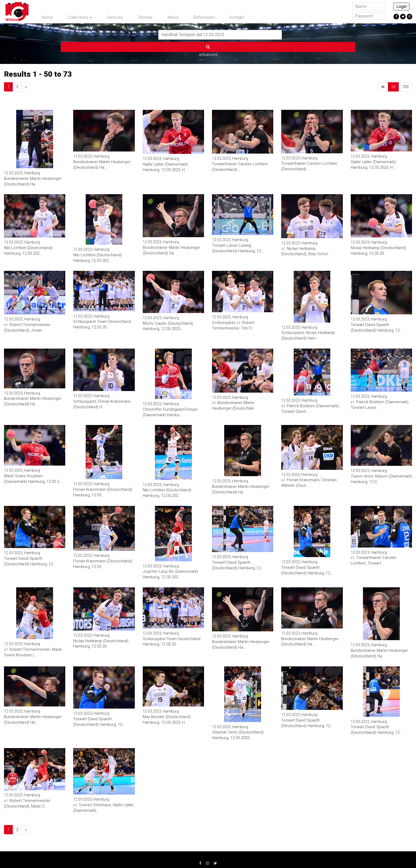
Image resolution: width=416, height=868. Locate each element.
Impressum (116, 855)
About (173, 17)
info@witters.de (296, 855)
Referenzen (204, 17)
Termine (145, 17)
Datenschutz (147, 855)
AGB (172, 855)
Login (402, 6)
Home (47, 17)
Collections (78, 17)
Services (115, 17)
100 (405, 69)
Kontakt (237, 17)
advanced (295, 34)
